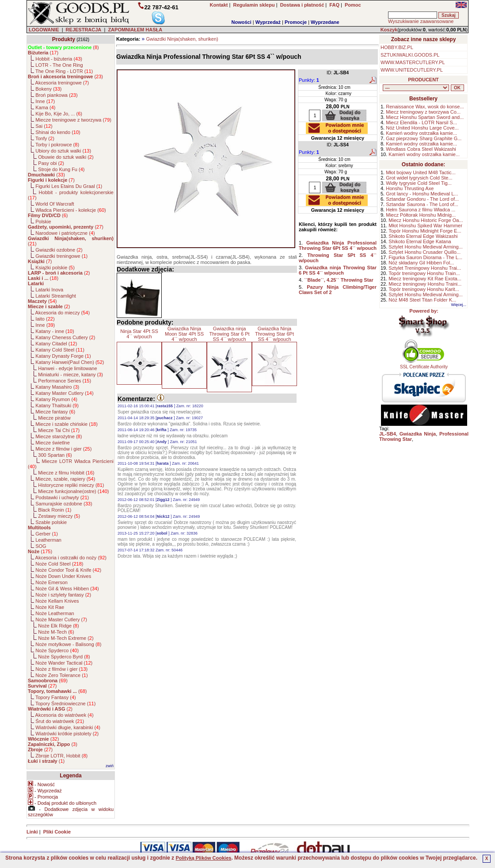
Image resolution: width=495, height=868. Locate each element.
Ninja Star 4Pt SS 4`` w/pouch (139, 334)
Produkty (64, 39)
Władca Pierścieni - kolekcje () (71, 210)
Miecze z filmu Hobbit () (66, 473)
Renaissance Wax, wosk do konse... (425, 107)
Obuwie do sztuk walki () (66, 157)
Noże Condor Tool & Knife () (68, 570)
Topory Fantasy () (56, 697)
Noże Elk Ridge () (58, 626)
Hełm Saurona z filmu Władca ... (421, 210)
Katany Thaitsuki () (57, 405)
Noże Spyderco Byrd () (64, 657)
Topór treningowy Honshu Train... (424, 273)
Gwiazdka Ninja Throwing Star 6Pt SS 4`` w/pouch (274, 334)
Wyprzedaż (268, 22)
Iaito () (45, 319)
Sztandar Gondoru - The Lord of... (422, 199)
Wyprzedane (325, 22)
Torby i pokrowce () (57, 145)
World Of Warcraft (55, 204)
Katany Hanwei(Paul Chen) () (70, 362)
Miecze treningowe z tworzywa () (73, 120)
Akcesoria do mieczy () (63, 313)
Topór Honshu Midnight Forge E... (425, 231)
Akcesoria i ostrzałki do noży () (71, 558)
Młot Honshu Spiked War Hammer (425, 226)
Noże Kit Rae (50, 607)
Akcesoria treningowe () (62, 83)
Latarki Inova (49, 290)
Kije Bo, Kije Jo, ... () (59, 114)
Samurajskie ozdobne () (64, 504)
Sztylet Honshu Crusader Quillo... (425, 252)
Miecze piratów (54, 418)
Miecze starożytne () (59, 436)
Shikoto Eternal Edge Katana (420, 241)
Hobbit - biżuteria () (59, 59)
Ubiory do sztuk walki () (63, 151)
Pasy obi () (51, 163)
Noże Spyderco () (57, 650)
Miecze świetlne (53, 443)
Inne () (45, 101)
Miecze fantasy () (55, 412)
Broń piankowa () (56, 95)
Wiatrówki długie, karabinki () (68, 727)
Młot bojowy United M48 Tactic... (421, 172)
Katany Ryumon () (56, 399)
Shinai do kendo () (58, 132)
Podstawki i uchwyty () (62, 497)
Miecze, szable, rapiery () (65, 479)
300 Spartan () (55, 455)
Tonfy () (45, 138)
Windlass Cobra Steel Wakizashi (421, 149)
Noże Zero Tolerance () (61, 675)
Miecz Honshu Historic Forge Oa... (426, 220)
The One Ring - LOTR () (64, 71)
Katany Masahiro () (57, 387)
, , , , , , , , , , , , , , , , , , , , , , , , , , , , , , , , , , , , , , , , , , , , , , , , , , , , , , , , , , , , (416, 88)
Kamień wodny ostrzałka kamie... (421, 133)
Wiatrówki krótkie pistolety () (67, 734)
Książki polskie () (55, 268)
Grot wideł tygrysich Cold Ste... (419, 178)
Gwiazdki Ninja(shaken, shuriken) (182, 39)
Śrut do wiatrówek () (60, 721)
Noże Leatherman (55, 613)
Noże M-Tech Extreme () (66, 638)
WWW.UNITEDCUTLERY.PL (412, 70)
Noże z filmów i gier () (61, 669)
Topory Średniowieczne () (65, 704)
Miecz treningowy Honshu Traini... (425, 284)
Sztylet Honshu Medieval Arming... (426, 247)
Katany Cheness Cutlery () (65, 337)
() (63, 47)
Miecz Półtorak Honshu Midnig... (421, 215)
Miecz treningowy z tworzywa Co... (423, 112)
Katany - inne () (55, 331)
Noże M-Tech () (56, 632)
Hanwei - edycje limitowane (67, 368)
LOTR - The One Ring (59, 65)
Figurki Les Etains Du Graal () (69, 186)
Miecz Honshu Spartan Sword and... (425, 117)
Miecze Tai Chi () (59, 430)
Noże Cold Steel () (59, 564)
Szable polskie (51, 522)
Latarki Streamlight (56, 296)
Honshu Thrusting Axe (410, 188)
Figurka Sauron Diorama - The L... (425, 257)
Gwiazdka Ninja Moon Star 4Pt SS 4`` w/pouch (184, 334)
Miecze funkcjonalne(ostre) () (73, 491)
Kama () (45, 107)
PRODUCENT (423, 80)
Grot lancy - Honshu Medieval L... (422, 194)
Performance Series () (65, 381)
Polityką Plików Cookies (203, 858)
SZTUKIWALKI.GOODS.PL (410, 55)
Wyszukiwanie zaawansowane (421, 21)
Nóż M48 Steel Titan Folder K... (422, 300)
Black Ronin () (55, 510)
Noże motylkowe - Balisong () (68, 644)
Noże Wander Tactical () (64, 663)
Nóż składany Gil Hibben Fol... (421, 263)
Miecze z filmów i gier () (63, 449)
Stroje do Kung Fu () (61, 169)
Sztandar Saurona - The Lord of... (422, 204)
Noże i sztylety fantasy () (63, 595)
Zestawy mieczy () (59, 516)
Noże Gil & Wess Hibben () (67, 589)
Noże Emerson (51, 582)
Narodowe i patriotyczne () (65, 233)
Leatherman (48, 540)
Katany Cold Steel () (60, 350)
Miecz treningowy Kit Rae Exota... (425, 279)
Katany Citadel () (56, 344)
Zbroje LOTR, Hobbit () (61, 756)
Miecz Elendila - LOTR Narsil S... (421, 122)
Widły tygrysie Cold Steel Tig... (419, 183)
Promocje (296, 22)
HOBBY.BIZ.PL (397, 47)
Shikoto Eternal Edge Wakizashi (423, 236)
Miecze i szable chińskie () (67, 424)
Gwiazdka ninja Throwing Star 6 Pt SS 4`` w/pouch (229, 334)
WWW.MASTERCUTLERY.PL (413, 62)
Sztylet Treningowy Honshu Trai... (425, 268)
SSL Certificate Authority (424, 365)
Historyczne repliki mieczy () (71, 485)
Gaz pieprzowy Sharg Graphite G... (424, 138)
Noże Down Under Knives (63, 576)
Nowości (242, 22)
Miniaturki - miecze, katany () (70, 375)
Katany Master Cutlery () (64, 393)
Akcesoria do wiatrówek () (65, 715)
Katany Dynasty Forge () (63, 356)
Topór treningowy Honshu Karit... (424, 289)
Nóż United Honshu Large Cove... (422, 128)
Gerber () (47, 534)
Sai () (44, 126)
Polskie (43, 222)
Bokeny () (48, 89)
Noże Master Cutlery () (61, 619)
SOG (41, 546)
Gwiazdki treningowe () (61, 256)
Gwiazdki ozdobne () (59, 250)
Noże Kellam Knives (57, 601)
